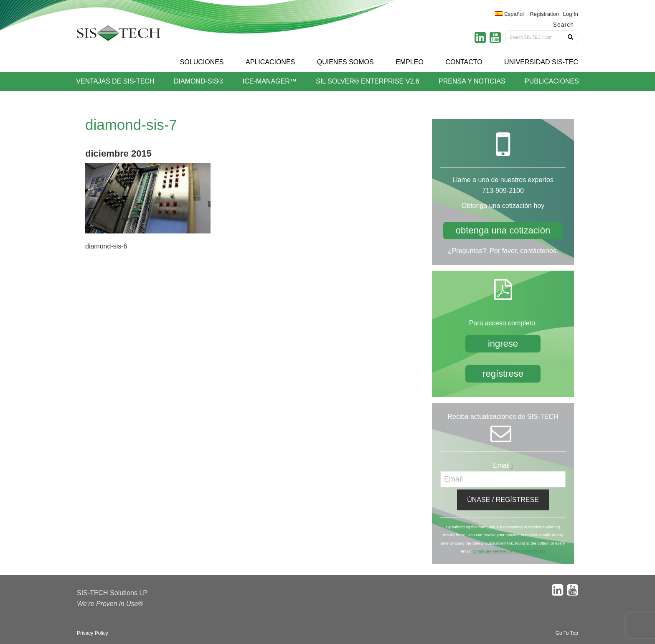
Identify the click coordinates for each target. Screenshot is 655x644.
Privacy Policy (93, 633)
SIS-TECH (119, 35)
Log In (571, 14)
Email (503, 465)
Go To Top (567, 633)
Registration (544, 14)
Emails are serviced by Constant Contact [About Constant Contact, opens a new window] (509, 551)
